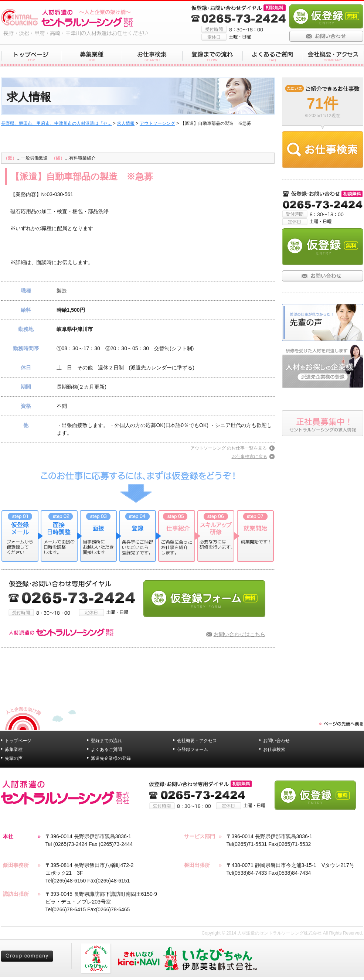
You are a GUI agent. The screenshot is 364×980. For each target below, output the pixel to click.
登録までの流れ (106, 741)
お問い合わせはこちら (239, 634)
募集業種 (14, 749)
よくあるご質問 (106, 749)
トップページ (18, 741)
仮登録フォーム (193, 749)
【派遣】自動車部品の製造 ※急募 (82, 176)
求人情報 (126, 123)
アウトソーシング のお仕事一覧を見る (229, 448)
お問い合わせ (276, 741)
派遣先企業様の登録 (111, 758)
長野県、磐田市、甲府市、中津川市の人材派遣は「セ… (57, 123)
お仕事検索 (274, 749)
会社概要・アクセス (197, 741)
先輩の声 (14, 758)
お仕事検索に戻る (249, 457)
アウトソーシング (157, 123)
